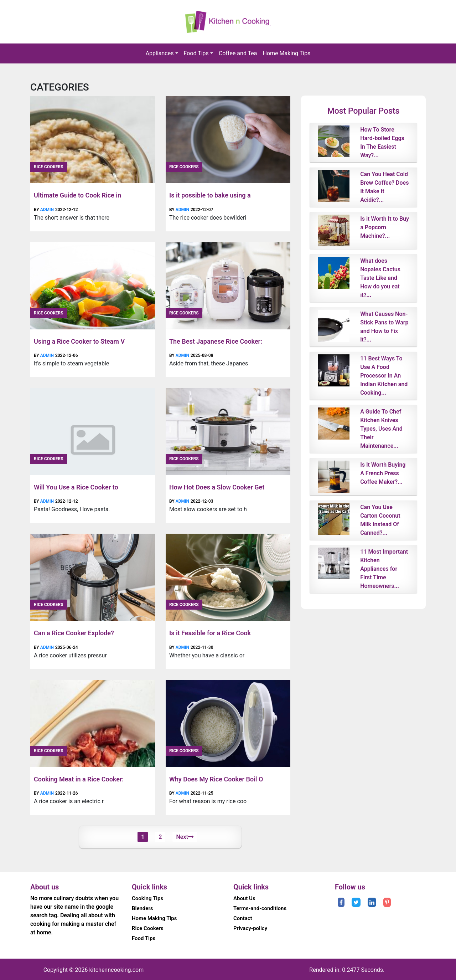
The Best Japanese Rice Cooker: (216, 341)
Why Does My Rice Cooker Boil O (216, 779)
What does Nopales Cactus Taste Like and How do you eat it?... (380, 278)
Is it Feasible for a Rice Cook (210, 633)
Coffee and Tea (238, 53)
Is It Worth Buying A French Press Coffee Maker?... (383, 473)
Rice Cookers (49, 167)
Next (185, 837)
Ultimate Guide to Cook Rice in (77, 195)
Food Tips (196, 53)
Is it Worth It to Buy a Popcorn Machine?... (385, 227)
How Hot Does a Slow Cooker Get (217, 487)
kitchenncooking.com (116, 970)
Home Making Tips (287, 53)
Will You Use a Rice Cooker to (76, 487)
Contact (243, 918)
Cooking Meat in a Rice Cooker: (79, 779)
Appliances (160, 53)
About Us (244, 898)
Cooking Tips (147, 898)
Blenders (142, 908)
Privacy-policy (250, 928)
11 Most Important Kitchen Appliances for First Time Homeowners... (384, 569)
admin (47, 210)
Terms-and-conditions (260, 908)
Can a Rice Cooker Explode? (74, 633)
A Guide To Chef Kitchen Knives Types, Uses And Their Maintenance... (381, 429)
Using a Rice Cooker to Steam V (79, 341)
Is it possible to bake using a (210, 195)
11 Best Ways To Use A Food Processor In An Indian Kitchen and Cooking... (384, 376)
